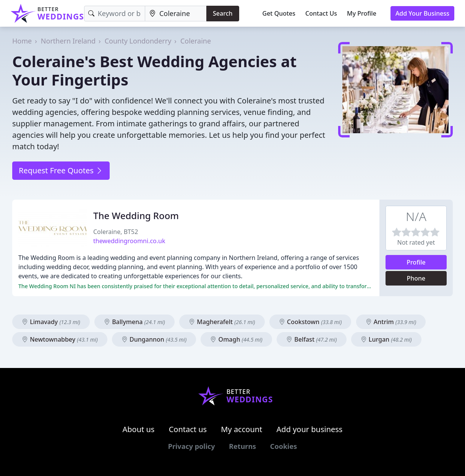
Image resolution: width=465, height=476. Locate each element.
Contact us (188, 429)
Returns (242, 446)
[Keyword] (115, 14)
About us (139, 429)
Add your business (310, 429)
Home (22, 41)
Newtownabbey (60, 339)
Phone (416, 278)
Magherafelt (222, 322)
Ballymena (134, 322)
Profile (416, 262)
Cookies (284, 446)
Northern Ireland (68, 41)
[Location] (176, 14)
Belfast (311, 339)
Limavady (51, 322)
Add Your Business (422, 13)
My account (241, 429)
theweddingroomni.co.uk (129, 241)
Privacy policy (192, 446)
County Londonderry (138, 41)
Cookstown (310, 322)
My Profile (362, 13)
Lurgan (386, 339)
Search (223, 13)
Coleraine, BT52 (116, 232)
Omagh (236, 339)
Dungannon (154, 339)
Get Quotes (279, 13)
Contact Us (321, 13)
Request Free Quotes (61, 170)
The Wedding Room (136, 215)
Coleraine (196, 41)
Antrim (391, 322)
